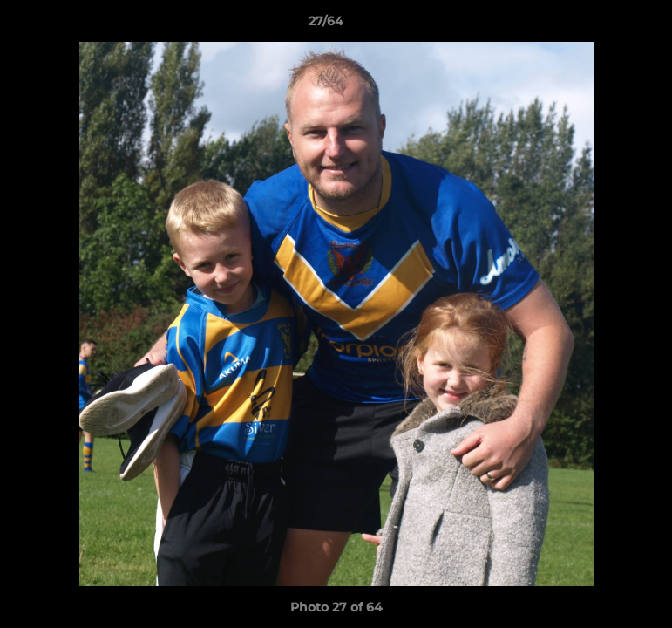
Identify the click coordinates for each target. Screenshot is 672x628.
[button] (599, 25)
